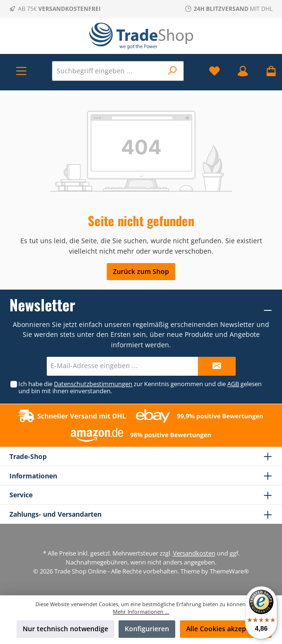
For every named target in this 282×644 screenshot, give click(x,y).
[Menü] (21, 71)
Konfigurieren (147, 629)
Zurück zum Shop (141, 271)
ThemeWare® (229, 571)
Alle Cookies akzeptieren (226, 629)
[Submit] (217, 366)
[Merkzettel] (214, 71)
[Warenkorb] (268, 71)
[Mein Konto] (243, 71)
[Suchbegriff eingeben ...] (107, 71)
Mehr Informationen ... (141, 612)
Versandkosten (194, 553)
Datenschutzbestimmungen (93, 384)
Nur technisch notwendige (65, 629)
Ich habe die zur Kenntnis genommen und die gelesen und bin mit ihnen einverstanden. (140, 388)
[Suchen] (173, 71)
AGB (233, 384)
